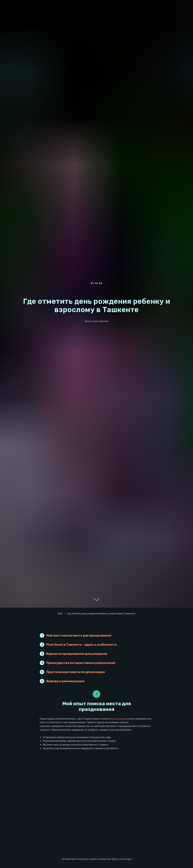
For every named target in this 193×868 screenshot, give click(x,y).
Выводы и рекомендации (65, 681)
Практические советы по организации (76, 672)
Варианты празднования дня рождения (77, 654)
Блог (60, 614)
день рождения (119, 719)
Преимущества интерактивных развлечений (81, 663)
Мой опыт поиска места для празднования (79, 635)
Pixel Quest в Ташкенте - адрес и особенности (82, 645)
